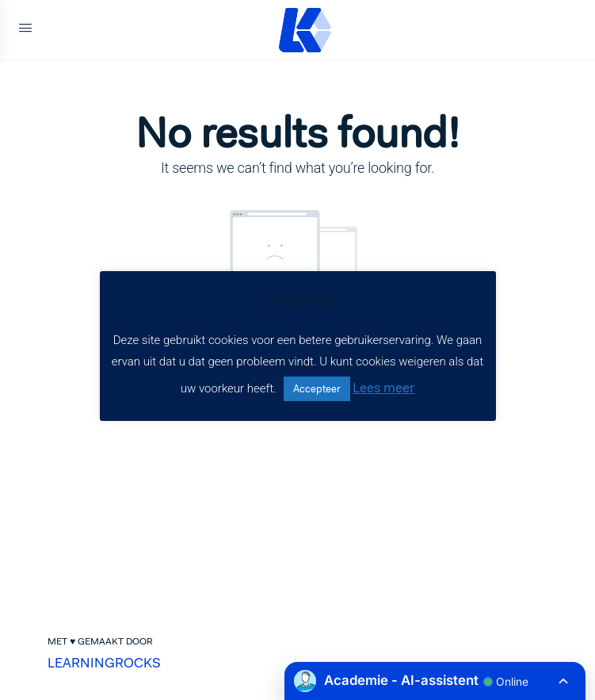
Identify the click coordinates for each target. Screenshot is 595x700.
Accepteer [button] (317, 389)
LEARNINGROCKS (104, 663)
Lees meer (383, 388)
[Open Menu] (25, 30)
